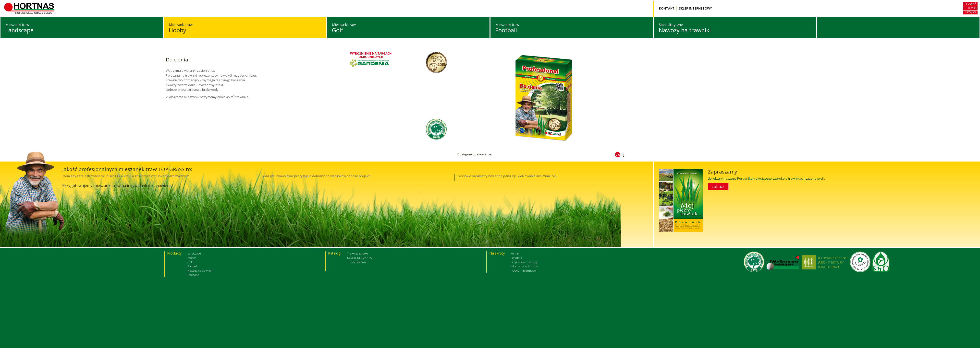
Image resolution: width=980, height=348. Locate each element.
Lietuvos (970, 8)
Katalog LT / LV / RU (360, 257)
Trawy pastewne (357, 262)
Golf (338, 30)
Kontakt (667, 8)
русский (970, 4)
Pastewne (193, 274)
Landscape (19, 30)
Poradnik (516, 257)
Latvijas (970, 12)
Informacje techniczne (524, 266)
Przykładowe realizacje (524, 262)
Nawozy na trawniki (685, 30)
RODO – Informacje (523, 270)
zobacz (718, 186)
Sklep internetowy (695, 8)
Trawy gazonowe (357, 253)
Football (506, 30)
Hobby (178, 30)
